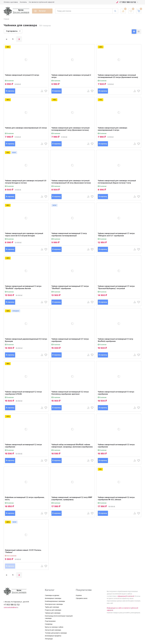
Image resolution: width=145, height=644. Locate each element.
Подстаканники (50, 621)
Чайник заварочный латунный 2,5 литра (22, 75)
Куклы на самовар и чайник (54, 627)
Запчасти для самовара (53, 630)
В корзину (10, 91)
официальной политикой (126, 596)
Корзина (79, 595)
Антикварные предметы (53, 636)
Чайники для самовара (53, 613)
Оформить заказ (82, 598)
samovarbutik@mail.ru (11, 607)
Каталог (40, 12)
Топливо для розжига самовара (56, 633)
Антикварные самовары (53, 598)
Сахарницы (49, 624)
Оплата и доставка (11, 2)
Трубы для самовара (52, 607)
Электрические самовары (54, 604)
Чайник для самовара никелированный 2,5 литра (26, 128)
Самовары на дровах (52, 595)
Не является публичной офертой (42, 2)
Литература (49, 639)
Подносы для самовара (53, 610)
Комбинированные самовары (55, 601)
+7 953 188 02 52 (127, 2)
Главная (6, 19)
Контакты (23, 2)
